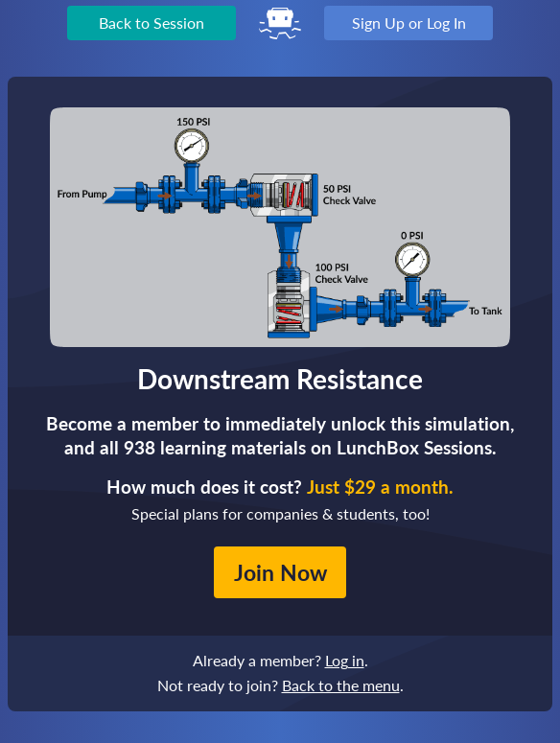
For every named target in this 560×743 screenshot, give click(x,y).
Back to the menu (341, 685)
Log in (345, 660)
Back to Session (152, 23)
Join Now (280, 572)
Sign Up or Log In (409, 23)
